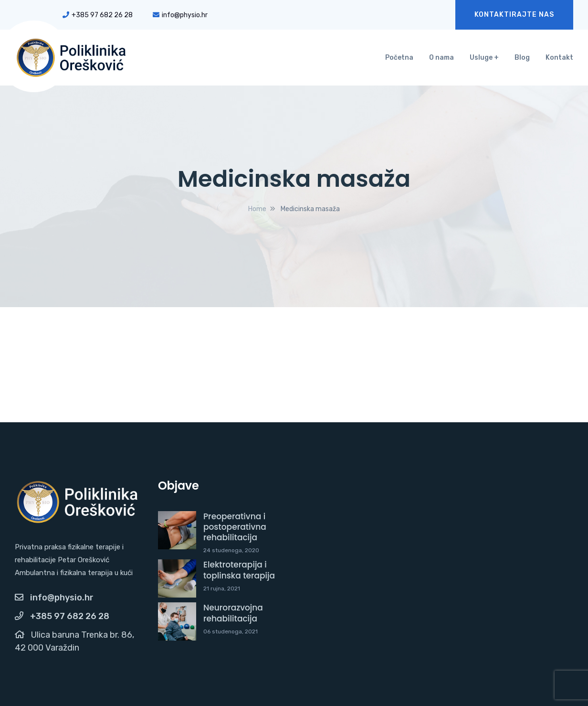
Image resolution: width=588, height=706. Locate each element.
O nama (441, 58)
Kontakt (559, 58)
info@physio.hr (180, 15)
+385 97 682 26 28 (98, 15)
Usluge (481, 58)
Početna (399, 58)
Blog (522, 58)
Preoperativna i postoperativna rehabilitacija (235, 527)
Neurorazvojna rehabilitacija (233, 613)
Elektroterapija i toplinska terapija (239, 570)
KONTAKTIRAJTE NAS (514, 15)
